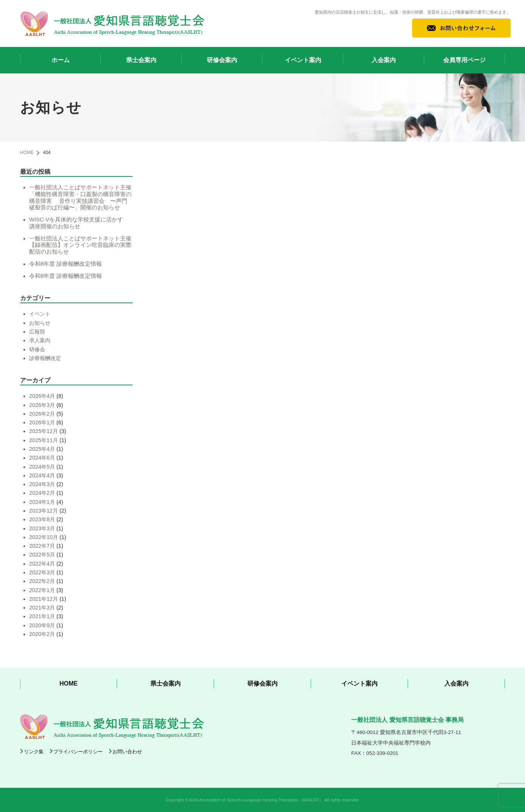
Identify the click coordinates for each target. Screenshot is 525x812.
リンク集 (34, 752)
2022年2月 (42, 581)
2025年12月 (44, 431)
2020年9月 (42, 625)
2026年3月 (42, 405)
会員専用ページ (464, 60)
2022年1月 (42, 590)
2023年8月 (42, 519)
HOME (27, 153)
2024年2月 (42, 493)
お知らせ (40, 323)
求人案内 (40, 340)
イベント (40, 314)
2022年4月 (42, 564)
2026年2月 (42, 414)
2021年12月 (44, 599)
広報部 (37, 332)
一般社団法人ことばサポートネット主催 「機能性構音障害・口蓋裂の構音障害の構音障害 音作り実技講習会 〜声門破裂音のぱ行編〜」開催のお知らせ (83, 197)
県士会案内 (141, 60)
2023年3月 (42, 528)
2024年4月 (42, 475)
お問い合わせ (127, 752)
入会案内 (384, 60)
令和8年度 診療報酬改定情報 (66, 264)
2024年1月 (42, 502)
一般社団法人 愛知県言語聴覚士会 (112, 23)
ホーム (61, 60)
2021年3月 (42, 608)
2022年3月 (42, 572)
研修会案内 (222, 60)
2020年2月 (42, 634)
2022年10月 (44, 537)
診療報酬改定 (45, 358)
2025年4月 (42, 449)
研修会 (37, 349)
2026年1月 (42, 422)
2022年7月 (42, 546)
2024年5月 (42, 467)
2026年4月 (42, 396)
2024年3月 (42, 484)
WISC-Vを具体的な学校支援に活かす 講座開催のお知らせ (79, 223)
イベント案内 (303, 60)
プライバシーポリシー (78, 752)
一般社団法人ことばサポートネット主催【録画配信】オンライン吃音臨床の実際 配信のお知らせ (83, 245)
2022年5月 (42, 555)
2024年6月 (42, 458)
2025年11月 (44, 440)
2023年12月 (44, 511)
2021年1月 (42, 616)
